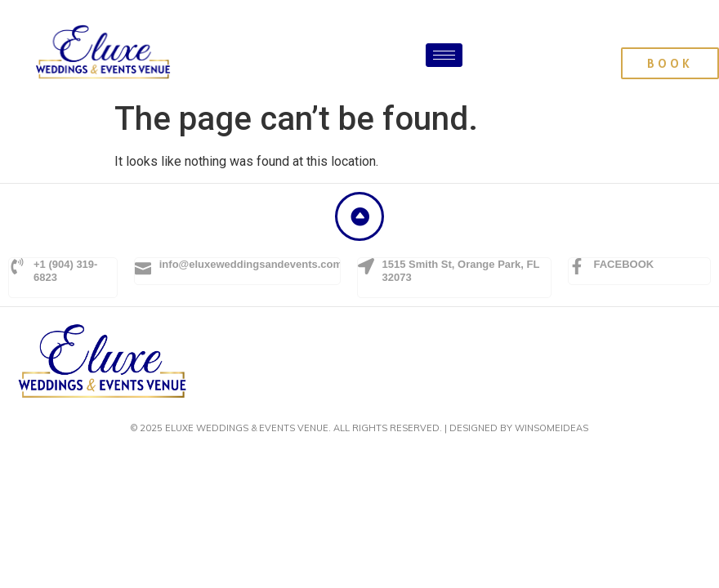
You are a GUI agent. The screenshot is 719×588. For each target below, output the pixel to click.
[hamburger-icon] (444, 55)
